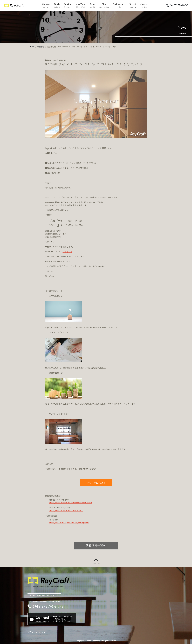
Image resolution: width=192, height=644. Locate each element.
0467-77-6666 (177, 5)
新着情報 (41, 47)
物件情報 (93, 7)
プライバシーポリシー (37, 632)
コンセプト (46, 7)
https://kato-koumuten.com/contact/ (66, 510)
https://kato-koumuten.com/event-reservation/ (71, 503)
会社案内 (144, 7)
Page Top (96, 562)
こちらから (68, 251)
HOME (32, 47)
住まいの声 (67, 7)
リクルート (133, 7)
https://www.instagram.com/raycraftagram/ (69, 523)
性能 (119, 7)
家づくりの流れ (104, 7)
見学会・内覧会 (80, 7)
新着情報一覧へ (96, 545)
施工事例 (57, 7)
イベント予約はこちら (96, 483)
